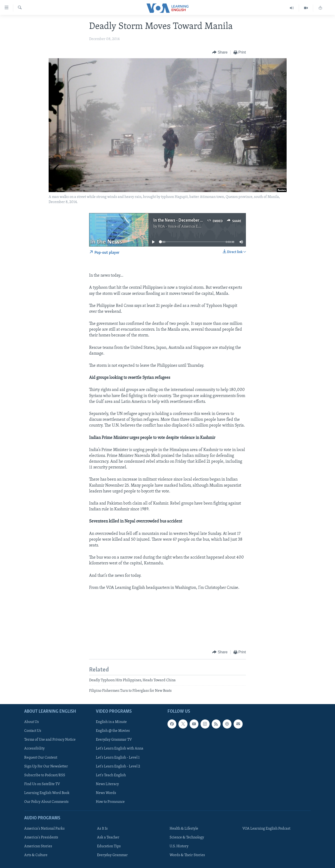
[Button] (220, 53)
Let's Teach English (111, 775)
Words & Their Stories (187, 855)
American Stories (38, 846)
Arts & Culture (36, 855)
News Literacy (107, 784)
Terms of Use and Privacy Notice (50, 740)
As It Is (102, 829)
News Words (106, 793)
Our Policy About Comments (46, 802)
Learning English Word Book (47, 793)
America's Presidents (41, 837)
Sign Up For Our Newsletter (46, 766)
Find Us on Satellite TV (42, 784)
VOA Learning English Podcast (266, 829)
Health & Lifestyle (184, 829)
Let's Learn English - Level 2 (118, 766)
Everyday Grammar (112, 855)
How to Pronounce (110, 802)
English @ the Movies (113, 731)
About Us (32, 722)
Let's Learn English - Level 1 (118, 757)
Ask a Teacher (108, 837)
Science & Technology (187, 837)
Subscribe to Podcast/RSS (45, 775)
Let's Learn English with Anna (120, 749)
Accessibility (34, 749)
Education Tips (109, 846)
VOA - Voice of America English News (188, 227)
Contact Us (33, 731)
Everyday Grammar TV (114, 740)
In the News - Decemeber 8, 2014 (184, 220)
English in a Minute (111, 722)
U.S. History (179, 846)
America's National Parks (44, 829)
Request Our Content (41, 757)
